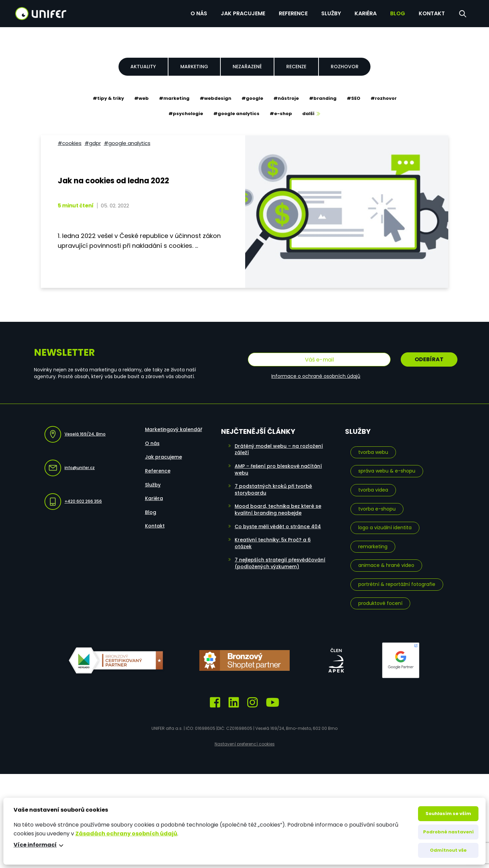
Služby (331, 13)
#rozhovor (384, 98)
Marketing (194, 67)
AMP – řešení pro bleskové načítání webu (278, 469)
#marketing (174, 98)
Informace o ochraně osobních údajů (316, 376)
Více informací (35, 845)
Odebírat (429, 359)
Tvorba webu (373, 452)
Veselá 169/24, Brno (75, 434)
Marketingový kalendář (174, 429)
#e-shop (281, 114)
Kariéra (366, 13)
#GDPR (93, 143)
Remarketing (373, 547)
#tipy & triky (108, 98)
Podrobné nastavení (448, 832)
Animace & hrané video (386, 565)
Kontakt (432, 13)
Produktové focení (380, 603)
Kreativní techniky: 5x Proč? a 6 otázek (273, 543)
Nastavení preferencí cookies (245, 744)
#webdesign (215, 98)
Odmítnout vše (448, 850)
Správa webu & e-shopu (387, 471)
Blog (398, 13)
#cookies (70, 143)
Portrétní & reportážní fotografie (397, 584)
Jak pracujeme (243, 13)
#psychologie (186, 114)
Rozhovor (345, 67)
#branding (323, 98)
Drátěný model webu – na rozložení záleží (279, 449)
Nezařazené (247, 67)
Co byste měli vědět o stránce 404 (278, 527)
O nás (199, 13)
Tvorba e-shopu (377, 509)
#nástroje (286, 98)
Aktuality (143, 67)
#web (141, 98)
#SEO (354, 98)
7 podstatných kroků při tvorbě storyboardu (273, 490)
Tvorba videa (373, 490)
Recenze (296, 67)
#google (252, 98)
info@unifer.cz (70, 468)
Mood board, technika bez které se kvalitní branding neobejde (278, 510)
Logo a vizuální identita (385, 528)
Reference (293, 13)
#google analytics (236, 114)
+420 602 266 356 (73, 502)
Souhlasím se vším (448, 814)
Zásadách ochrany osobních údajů (126, 834)
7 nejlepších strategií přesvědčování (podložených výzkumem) (280, 563)
